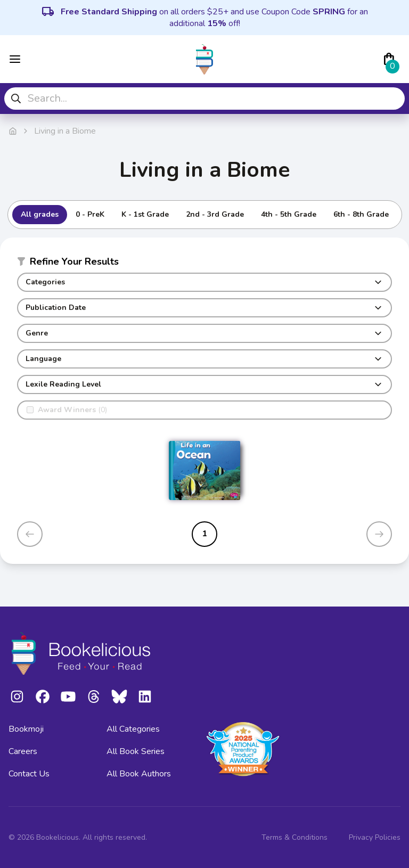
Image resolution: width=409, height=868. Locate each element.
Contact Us (29, 774)
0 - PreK (90, 214)
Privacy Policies (375, 837)
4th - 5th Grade (289, 214)
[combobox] (204, 99)
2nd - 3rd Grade (215, 214)
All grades (40, 214)
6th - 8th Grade (361, 214)
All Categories (133, 729)
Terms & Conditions (295, 837)
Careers (23, 751)
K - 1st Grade (145, 214)
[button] (204, 264)
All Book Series (136, 751)
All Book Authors (139, 774)
